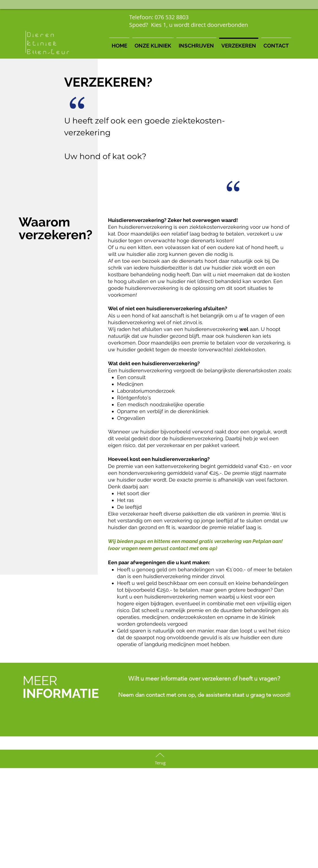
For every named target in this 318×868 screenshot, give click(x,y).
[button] (153, 43)
